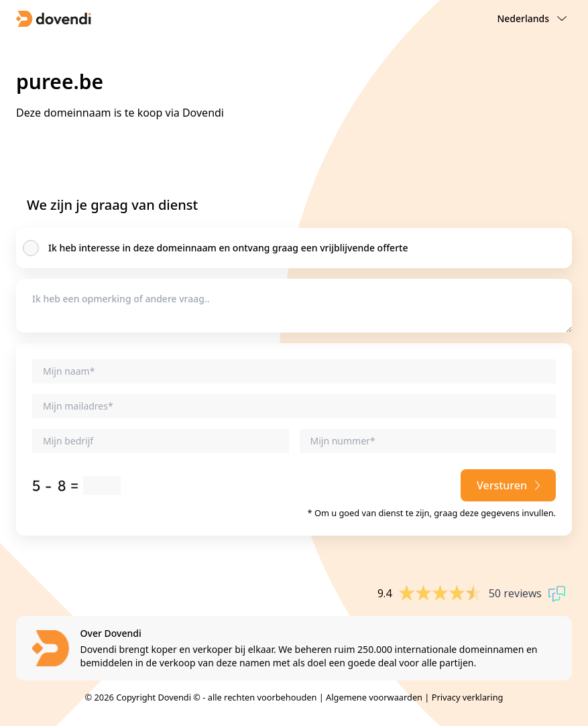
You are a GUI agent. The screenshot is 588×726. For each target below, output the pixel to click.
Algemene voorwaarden (374, 697)
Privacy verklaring (468, 697)
